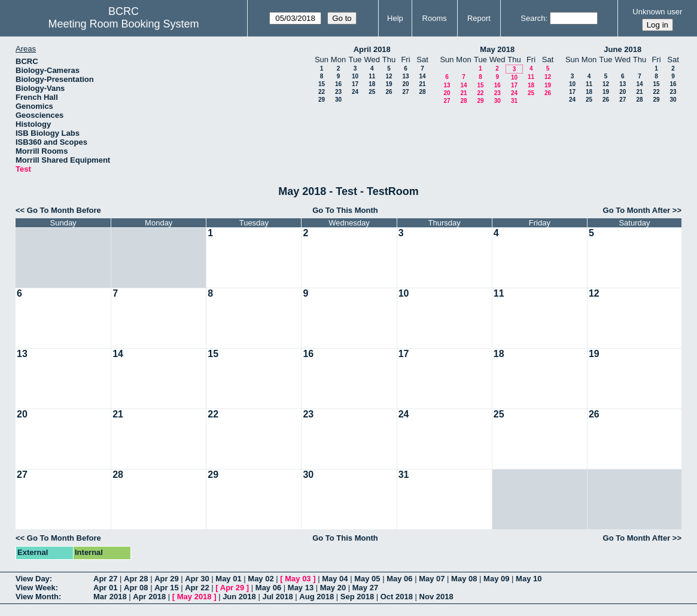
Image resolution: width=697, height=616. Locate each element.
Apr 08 (136, 588)
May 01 (228, 579)
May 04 (335, 579)
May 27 (365, 588)
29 (322, 100)
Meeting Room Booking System (123, 24)
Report (479, 18)
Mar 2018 (110, 597)
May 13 (301, 588)
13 (405, 76)
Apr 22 (197, 588)
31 (514, 101)
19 (389, 84)
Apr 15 (166, 588)
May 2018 (497, 49)
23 (338, 92)
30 (338, 100)
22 (322, 92)
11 (372, 76)
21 (422, 84)
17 (355, 84)
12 (389, 76)
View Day (33, 579)
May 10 (529, 579)
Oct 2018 (397, 597)
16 (338, 84)
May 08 (464, 579)
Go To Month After (637, 210)
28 (422, 92)
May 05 (367, 579)
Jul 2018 (277, 597)
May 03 (298, 579)
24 (355, 92)
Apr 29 (166, 579)
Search (533, 18)
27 (405, 92)
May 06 (399, 579)
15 (322, 84)
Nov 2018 (436, 597)
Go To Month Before (64, 210)
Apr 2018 (149, 597)
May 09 (496, 579)
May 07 (432, 579)
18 (372, 84)
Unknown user (657, 12)
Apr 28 (136, 579)
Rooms (435, 18)
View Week (36, 588)
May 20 (333, 588)
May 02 (261, 579)
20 (405, 84)
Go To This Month (345, 210)
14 (422, 76)
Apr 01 (105, 588)
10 (355, 76)
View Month (37, 597)
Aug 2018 (316, 597)
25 (372, 92)
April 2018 (372, 49)
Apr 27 (105, 579)
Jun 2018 (239, 597)
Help (395, 18)
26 (389, 92)
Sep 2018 (357, 597)
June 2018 (623, 49)
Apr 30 (197, 579)
